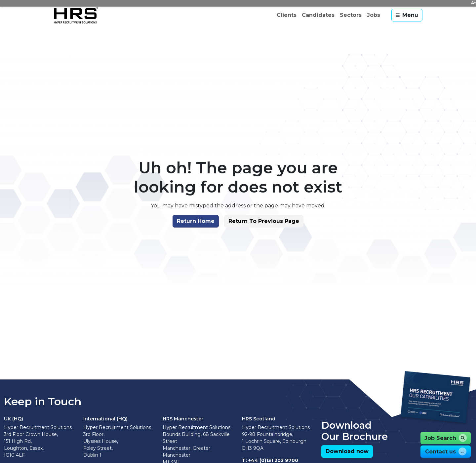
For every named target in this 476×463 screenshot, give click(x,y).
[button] (195, 223)
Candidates (318, 15)
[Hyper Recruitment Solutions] (76, 15)
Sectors (351, 15)
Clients (287, 15)
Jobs (374, 15)
